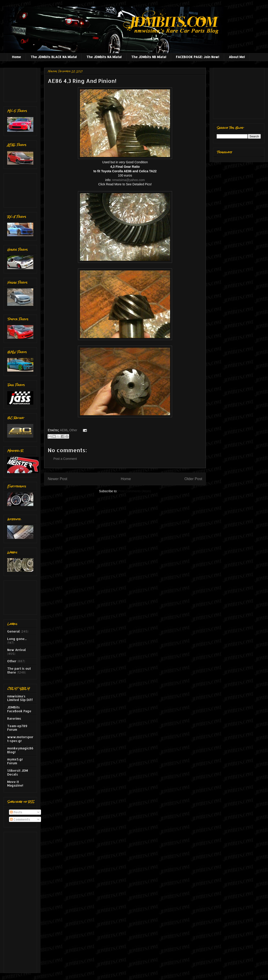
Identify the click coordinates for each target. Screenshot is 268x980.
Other (73, 430)
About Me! (237, 57)
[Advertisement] (21, 84)
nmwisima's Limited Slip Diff (20, 698)
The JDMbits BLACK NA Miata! (54, 57)
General (14, 631)
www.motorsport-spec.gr (20, 739)
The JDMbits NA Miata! (104, 57)
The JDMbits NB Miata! (149, 57)
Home (16, 57)
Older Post (193, 479)
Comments (20, 819)
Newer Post (58, 479)
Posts (16, 812)
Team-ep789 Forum (17, 728)
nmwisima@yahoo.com (128, 180)
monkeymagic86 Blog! (20, 750)
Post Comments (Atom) (135, 491)
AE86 (64, 430)
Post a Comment (65, 459)
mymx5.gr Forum (15, 761)
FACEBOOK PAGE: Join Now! (198, 57)
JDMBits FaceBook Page (19, 709)
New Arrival (17, 650)
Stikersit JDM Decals (18, 772)
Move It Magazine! (15, 784)
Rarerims (14, 718)
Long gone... (17, 639)
